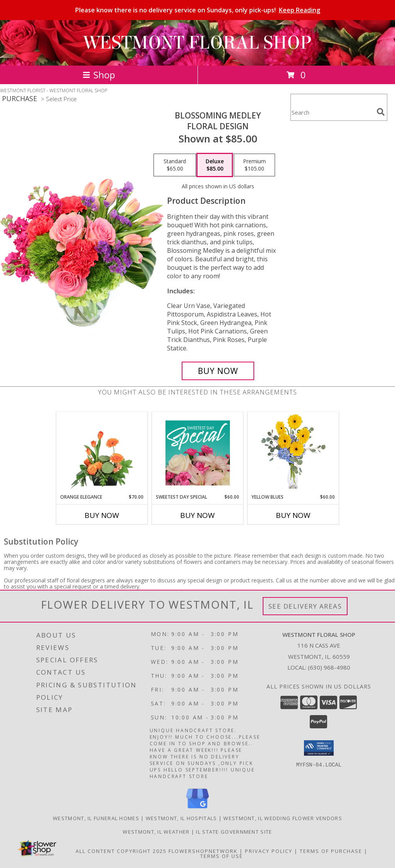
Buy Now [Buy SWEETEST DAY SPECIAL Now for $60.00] (197, 515)
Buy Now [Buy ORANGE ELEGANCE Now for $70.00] (102, 515)
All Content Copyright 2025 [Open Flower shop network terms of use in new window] (121, 851)
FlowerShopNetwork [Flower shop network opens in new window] (203, 851)
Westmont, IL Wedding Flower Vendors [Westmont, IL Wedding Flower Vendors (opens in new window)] (283, 818)
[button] (319, 748)
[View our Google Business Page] (197, 809)
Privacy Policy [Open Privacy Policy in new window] (269, 851)
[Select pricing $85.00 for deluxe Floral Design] (215, 165)
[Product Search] (332, 112)
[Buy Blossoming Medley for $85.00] (218, 371)
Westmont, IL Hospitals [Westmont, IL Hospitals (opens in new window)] (181, 818)
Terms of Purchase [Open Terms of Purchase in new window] (331, 851)
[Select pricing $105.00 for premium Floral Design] (254, 165)
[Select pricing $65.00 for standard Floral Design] (175, 165)
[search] (381, 112)
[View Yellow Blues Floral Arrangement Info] (293, 453)
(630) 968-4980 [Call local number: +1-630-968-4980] (329, 667)
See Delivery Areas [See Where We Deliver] (305, 606)
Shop (99, 75)
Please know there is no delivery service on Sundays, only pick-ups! (198, 10)
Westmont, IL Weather (156, 832)
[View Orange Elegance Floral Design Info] (102, 453)
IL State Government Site (234, 832)
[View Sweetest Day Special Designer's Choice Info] (198, 453)
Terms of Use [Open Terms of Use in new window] (222, 856)
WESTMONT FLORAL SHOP (197, 43)
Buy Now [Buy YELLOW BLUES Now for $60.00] (293, 515)
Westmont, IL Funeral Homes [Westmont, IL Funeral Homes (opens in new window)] (96, 818)
